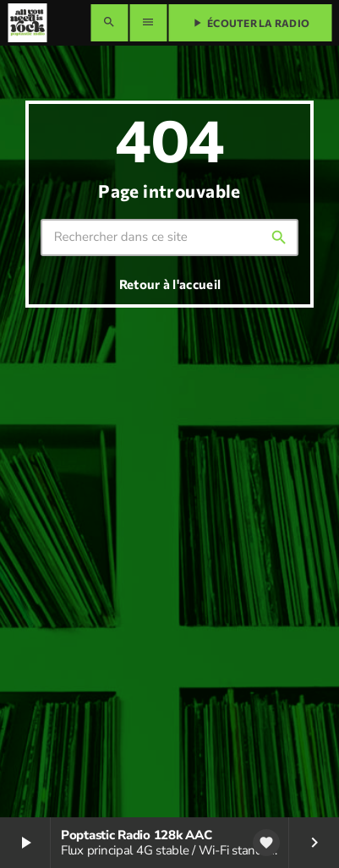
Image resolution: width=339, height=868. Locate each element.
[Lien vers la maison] (27, 23)
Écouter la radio (250, 23)
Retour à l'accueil (170, 284)
